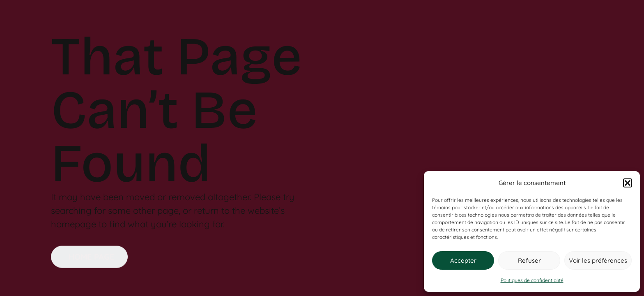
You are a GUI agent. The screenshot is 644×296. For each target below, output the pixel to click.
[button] (628, 183)
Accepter (463, 260)
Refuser (529, 260)
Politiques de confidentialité (532, 280)
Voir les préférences (598, 260)
